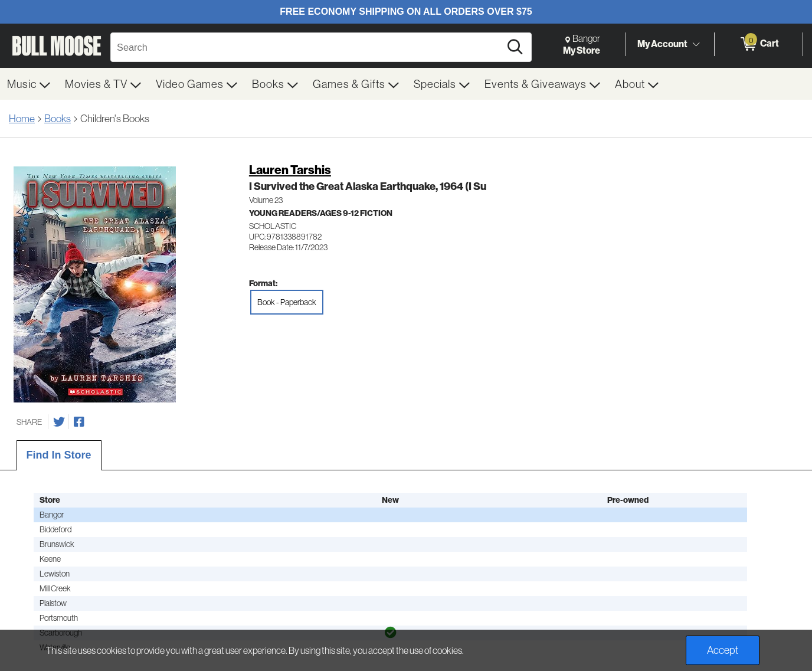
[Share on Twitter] (59, 422)
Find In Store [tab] (59, 455)
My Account (662, 44)
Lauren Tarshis (290, 170)
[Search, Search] (307, 47)
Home (22, 118)
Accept (723, 650)
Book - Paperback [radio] (287, 302)
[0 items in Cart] (759, 44)
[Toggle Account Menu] (696, 44)
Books (58, 118)
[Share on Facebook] (79, 422)
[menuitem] (29, 84)
